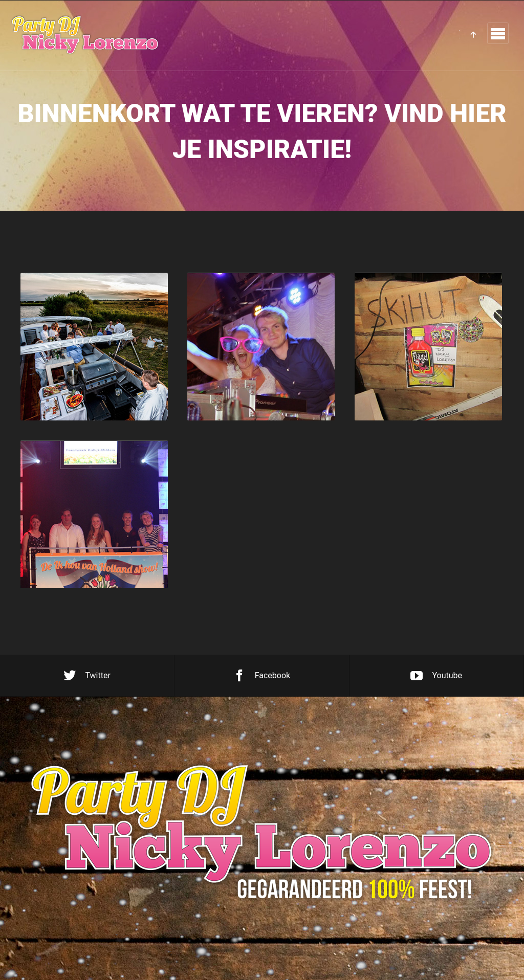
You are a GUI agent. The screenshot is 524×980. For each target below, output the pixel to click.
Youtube (436, 676)
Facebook (262, 676)
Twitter (87, 676)
